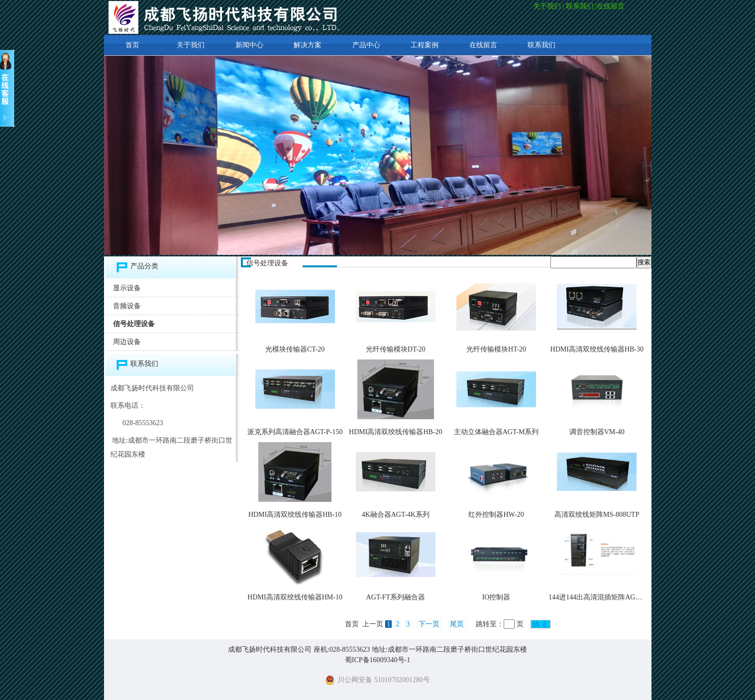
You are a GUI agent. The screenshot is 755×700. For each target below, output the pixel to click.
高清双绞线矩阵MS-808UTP (597, 515)
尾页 (457, 624)
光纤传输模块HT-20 (496, 349)
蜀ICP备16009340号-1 (377, 660)
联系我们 (580, 6)
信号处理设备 (134, 324)
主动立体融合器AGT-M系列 (496, 432)
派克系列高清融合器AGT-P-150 (295, 432)
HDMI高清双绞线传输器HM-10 (295, 597)
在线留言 (612, 6)
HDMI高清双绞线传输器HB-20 (395, 432)
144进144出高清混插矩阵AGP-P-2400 (605, 597)
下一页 (429, 624)
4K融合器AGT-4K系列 (396, 515)
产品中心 (366, 45)
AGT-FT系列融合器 (396, 597)
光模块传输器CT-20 (295, 349)
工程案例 (425, 45)
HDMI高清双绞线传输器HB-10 (295, 515)
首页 (132, 45)
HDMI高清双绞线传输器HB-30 (597, 349)
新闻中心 (249, 45)
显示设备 (127, 288)
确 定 (541, 624)
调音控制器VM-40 (597, 432)
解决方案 (308, 45)
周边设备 (127, 342)
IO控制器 (496, 597)
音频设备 (127, 306)
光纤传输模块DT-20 (396, 349)
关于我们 (547, 6)
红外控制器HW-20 (496, 515)
